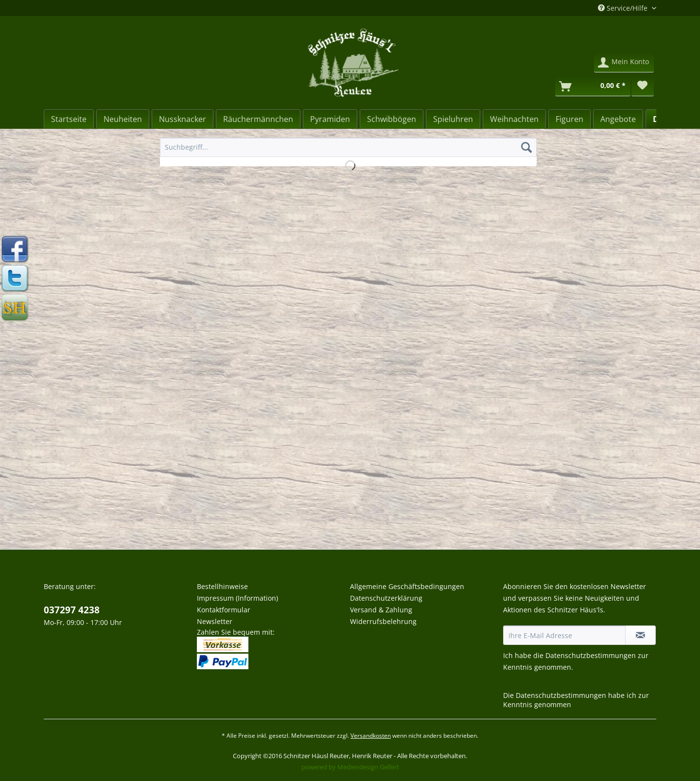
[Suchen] (526, 147)
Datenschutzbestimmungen (591, 655)
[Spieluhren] (453, 119)
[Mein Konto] (624, 63)
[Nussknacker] (183, 119)
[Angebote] (618, 119)
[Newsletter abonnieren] (640, 635)
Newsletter (215, 621)
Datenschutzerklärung (386, 598)
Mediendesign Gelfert (368, 767)
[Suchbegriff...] (348, 147)
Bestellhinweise (222, 586)
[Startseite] (69, 119)
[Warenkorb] (593, 87)
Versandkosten (371, 736)
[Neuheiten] (123, 119)
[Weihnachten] (514, 119)
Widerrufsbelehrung (383, 621)
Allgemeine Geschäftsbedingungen (407, 586)
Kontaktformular (224, 610)
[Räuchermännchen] (258, 119)
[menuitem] (348, 152)
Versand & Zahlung (381, 610)
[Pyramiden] (330, 119)
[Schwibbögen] (392, 119)
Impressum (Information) (237, 598)
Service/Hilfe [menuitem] (624, 8)
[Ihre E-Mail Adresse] (564, 635)
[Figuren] (569, 119)
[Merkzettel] (643, 87)
